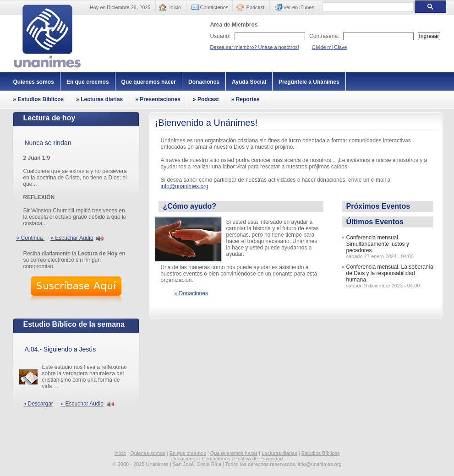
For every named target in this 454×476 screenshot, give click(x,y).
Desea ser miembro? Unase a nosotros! (254, 47)
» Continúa (30, 238)
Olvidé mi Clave (329, 47)
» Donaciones (191, 293)
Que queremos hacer (149, 82)
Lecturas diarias (279, 453)
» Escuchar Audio (72, 238)
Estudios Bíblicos (321, 453)
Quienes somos (34, 82)
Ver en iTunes (299, 7)
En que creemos (88, 82)
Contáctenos (214, 7)
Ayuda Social (249, 82)
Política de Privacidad (259, 459)
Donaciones (204, 82)
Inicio (175, 7)
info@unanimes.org (185, 186)
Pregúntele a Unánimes (309, 82)
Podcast (256, 7)
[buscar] (367, 7)
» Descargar (38, 404)
